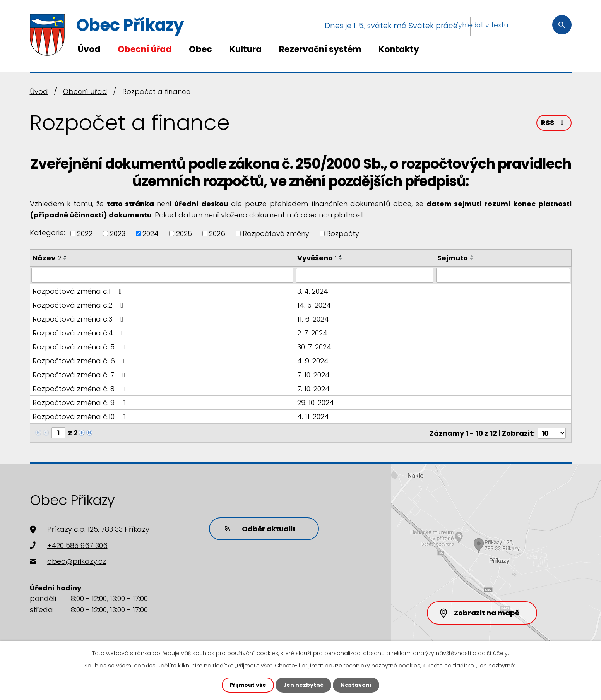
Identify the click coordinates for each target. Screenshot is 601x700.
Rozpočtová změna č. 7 (80, 374)
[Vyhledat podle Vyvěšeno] (365, 275)
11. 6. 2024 (313, 319)
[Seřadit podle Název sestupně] (65, 259)
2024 (151, 234)
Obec (200, 49)
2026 (217, 234)
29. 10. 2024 (316, 402)
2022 (85, 234)
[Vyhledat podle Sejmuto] (503, 275)
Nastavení (356, 685)
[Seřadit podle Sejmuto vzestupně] (472, 256)
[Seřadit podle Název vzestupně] (65, 256)
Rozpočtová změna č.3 (80, 319)
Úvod (89, 49)
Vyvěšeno (317, 258)
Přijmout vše (248, 685)
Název (47, 258)
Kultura (246, 49)
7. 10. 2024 (313, 374)
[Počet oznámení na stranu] (552, 432)
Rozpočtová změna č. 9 (81, 402)
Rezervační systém (320, 49)
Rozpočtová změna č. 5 (81, 347)
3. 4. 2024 (313, 291)
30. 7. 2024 (314, 347)
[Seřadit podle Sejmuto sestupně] (472, 259)
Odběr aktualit (260, 528)
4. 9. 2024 (313, 360)
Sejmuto (453, 258)
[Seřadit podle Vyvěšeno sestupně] (341, 259)
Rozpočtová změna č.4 (80, 333)
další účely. (493, 653)
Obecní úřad (145, 49)
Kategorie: (47, 233)
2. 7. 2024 (312, 333)
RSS (554, 123)
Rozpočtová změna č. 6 (81, 360)
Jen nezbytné (304, 685)
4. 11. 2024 (313, 416)
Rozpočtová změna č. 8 (81, 388)
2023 (118, 234)
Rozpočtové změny (276, 234)
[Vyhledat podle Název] (162, 275)
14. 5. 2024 (314, 305)
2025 (184, 234)
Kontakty (399, 49)
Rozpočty (343, 234)
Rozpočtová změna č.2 (80, 305)
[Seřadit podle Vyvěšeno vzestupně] (341, 256)
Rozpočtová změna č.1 (79, 291)
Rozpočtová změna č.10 (81, 416)
